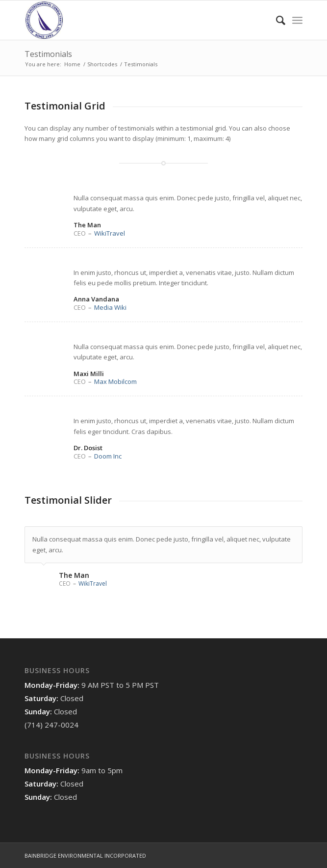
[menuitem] (276, 20)
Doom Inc (108, 456)
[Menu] (297, 20)
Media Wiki (110, 307)
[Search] (276, 20)
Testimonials (48, 54)
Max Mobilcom (115, 381)
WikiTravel (110, 233)
